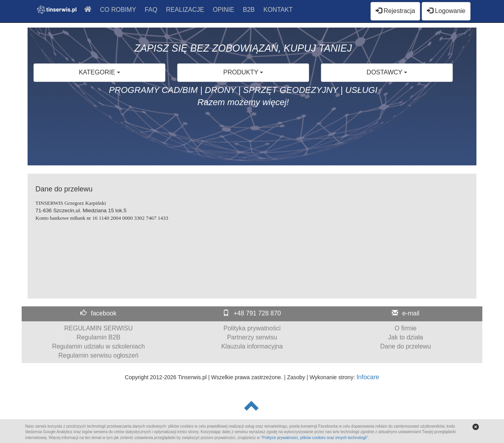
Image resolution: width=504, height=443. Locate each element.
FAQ (151, 10)
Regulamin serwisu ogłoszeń (98, 355)
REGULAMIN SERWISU (98, 328)
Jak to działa (406, 337)
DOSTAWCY (387, 72)
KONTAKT (278, 10)
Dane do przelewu (406, 346)
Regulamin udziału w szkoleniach (98, 346)
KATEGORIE (99, 72)
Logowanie (446, 11)
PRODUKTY (243, 72)
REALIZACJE (185, 10)
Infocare (368, 377)
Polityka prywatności (252, 328)
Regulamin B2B (98, 337)
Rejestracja (395, 11)
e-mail (411, 313)
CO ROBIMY (118, 10)
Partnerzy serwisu (252, 337)
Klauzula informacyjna (252, 346)
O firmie (406, 328)
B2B (249, 10)
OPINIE (224, 10)
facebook (104, 313)
